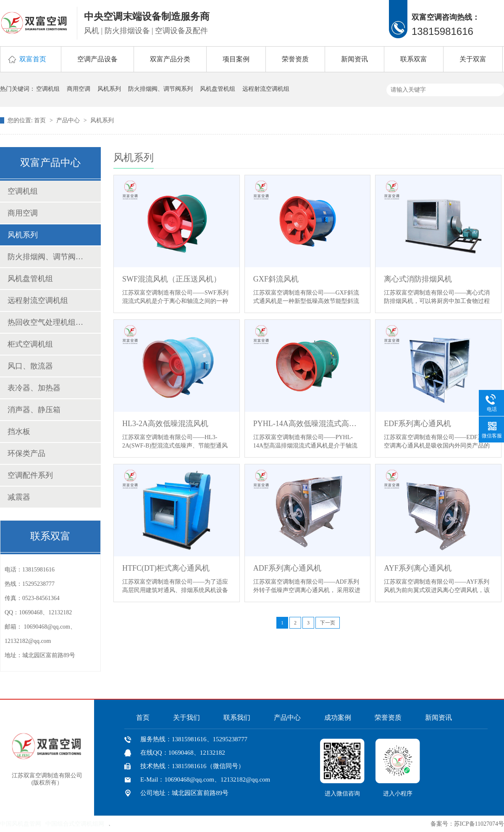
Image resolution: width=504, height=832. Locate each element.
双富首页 (33, 59)
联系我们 (237, 717)
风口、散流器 (30, 366)
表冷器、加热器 (34, 388)
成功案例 (338, 717)
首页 (41, 120)
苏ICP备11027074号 (479, 824)
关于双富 (473, 59)
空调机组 (48, 89)
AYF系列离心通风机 (417, 568)
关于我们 (186, 717)
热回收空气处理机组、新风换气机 (46, 322)
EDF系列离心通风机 (417, 424)
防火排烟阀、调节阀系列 (160, 89)
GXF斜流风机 (276, 279)
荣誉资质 (295, 59)
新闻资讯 (354, 59)
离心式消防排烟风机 (418, 279)
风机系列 (109, 89)
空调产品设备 (97, 59)
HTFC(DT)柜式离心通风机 (166, 568)
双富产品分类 (170, 59)
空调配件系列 (30, 475)
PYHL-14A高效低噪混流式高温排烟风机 (308, 424)
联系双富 (414, 59)
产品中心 (69, 120)
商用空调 (79, 89)
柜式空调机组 (30, 344)
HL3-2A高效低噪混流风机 (165, 424)
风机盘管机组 (218, 89)
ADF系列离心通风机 (287, 568)
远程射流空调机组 (266, 89)
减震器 (19, 497)
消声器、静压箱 (34, 410)
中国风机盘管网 (21, 824)
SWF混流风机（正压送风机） (172, 279)
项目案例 (236, 59)
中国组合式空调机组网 (75, 824)
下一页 (328, 623)
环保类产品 (26, 453)
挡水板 (19, 432)
